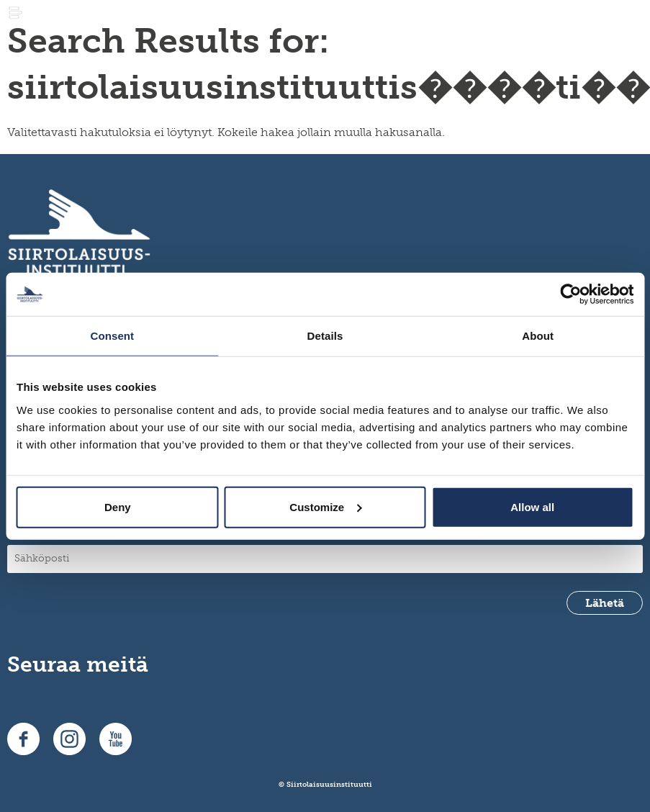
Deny (118, 506)
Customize (325, 506)
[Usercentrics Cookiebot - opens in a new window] (570, 294)
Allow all (532, 506)
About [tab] (538, 336)
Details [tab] (325, 336)
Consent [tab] (112, 336)
